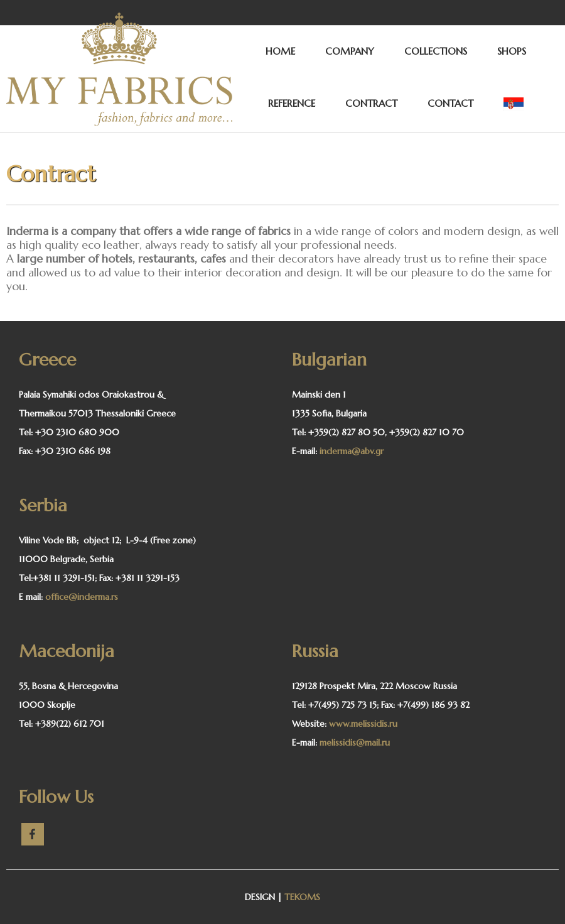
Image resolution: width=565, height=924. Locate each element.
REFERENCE (292, 103)
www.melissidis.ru (363, 724)
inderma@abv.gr (352, 451)
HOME (280, 51)
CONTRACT (371, 103)
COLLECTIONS (436, 51)
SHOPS (512, 51)
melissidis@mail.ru (355, 742)
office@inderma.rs (82, 597)
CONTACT (450, 103)
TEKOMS (302, 897)
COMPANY (350, 51)
